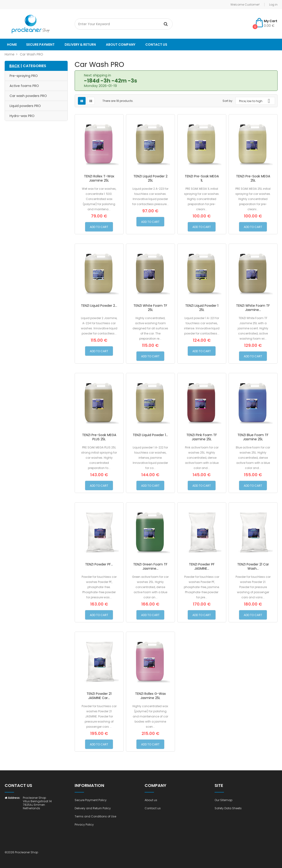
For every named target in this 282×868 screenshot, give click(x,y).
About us (151, 800)
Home (12, 45)
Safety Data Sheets (228, 808)
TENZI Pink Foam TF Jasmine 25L (202, 437)
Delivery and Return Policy (93, 808)
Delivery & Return (80, 45)
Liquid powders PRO (25, 106)
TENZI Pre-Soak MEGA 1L (202, 178)
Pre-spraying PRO (24, 76)
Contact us (156, 45)
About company (121, 45)
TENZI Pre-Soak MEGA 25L (253, 178)
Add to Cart (99, 227)
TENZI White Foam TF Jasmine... (253, 308)
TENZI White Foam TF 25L (150, 308)
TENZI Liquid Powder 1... (150, 435)
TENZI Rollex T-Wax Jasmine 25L (99, 178)
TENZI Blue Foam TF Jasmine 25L (253, 437)
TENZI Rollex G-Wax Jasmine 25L (150, 696)
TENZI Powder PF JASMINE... (202, 566)
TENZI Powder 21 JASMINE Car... (99, 696)
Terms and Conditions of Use (95, 816)
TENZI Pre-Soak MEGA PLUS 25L (99, 437)
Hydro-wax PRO (22, 116)
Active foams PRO (24, 86)
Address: (12, 798)
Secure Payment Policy (91, 800)
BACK (15, 66)
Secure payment (40, 45)
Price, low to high (256, 101)
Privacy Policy (84, 825)
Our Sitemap (223, 800)
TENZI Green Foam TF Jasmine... (150, 566)
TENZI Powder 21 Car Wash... (253, 566)
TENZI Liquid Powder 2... (99, 306)
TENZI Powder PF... (99, 564)
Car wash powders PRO (28, 96)
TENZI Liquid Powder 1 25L (202, 308)
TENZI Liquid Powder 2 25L (150, 178)
